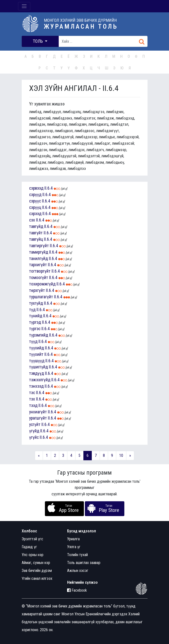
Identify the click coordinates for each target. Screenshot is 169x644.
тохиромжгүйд (42, 284)
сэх (32, 220)
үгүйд (34, 431)
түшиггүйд (38, 367)
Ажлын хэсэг (78, 571)
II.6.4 (49, 188)
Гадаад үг (29, 547)
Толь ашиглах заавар (84, 563)
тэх (32, 399)
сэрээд (35, 214)
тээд (33, 405)
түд (32, 310)
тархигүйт (38, 265)
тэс (32, 393)
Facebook (77, 590)
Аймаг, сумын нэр (36, 563)
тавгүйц (36, 239)
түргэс (35, 329)
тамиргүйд (39, 252)
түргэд (35, 322)
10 (121, 455)
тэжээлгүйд (40, 380)
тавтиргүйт (39, 246)
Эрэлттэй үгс (32, 539)
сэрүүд (35, 195)
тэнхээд (36, 386)
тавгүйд (36, 226)
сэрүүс (35, 201)
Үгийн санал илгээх (37, 578)
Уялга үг (74, 547)
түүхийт (36, 354)
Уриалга (73, 539)
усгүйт (35, 424)
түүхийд (37, 348)
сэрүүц (35, 207)
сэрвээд (36, 188)
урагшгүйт (38, 418)
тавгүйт (36, 233)
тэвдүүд (37, 373)
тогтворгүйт (40, 271)
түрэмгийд (39, 335)
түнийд (36, 316)
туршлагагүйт (41, 297)
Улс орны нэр (33, 555)
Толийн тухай (77, 555)
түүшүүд (37, 361)
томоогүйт (39, 278)
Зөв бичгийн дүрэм (37, 571)
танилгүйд (38, 259)
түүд (33, 342)
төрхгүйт (37, 290)
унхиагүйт (38, 412)
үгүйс (34, 437)
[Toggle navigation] (24, 6)
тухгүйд (36, 303)
